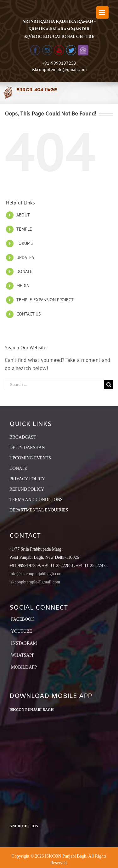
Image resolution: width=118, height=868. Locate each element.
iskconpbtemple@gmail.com (59, 69)
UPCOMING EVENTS (30, 458)
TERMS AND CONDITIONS (36, 500)
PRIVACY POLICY (27, 479)
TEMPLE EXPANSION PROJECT (45, 300)
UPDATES (25, 257)
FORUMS (25, 243)
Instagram (24, 643)
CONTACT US (28, 314)
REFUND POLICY (27, 489)
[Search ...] (54, 384)
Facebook (23, 619)
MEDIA (23, 286)
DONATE (24, 271)
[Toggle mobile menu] (102, 12)
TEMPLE (24, 229)
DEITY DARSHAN (27, 448)
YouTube (22, 631)
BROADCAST (23, 437)
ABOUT (23, 215)
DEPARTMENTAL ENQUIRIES (39, 510)
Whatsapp (23, 655)
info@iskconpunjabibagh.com (36, 574)
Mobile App (24, 667)
